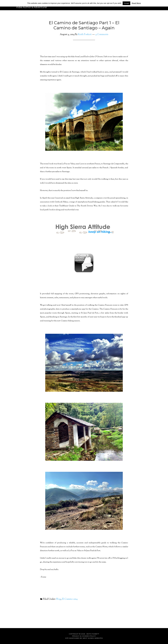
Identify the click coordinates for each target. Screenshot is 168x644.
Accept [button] (126, 3)
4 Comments (102, 35)
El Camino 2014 (70, 599)
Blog (58, 599)
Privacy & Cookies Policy (84, 636)
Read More (136, 3)
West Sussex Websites (93, 638)
